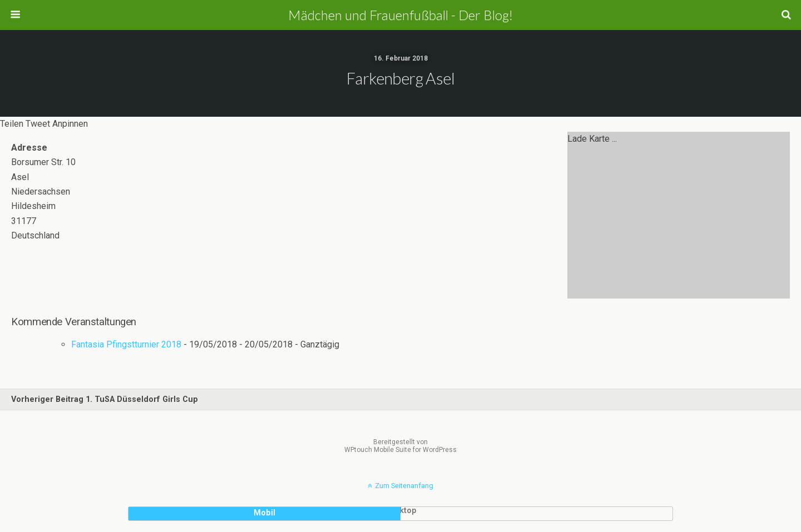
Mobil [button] (264, 513)
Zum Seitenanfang (404, 486)
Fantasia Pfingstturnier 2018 (126, 344)
